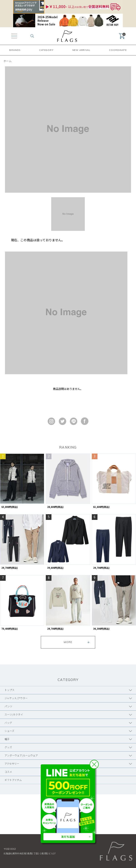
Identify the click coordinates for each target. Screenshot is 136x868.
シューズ (9, 731)
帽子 (7, 739)
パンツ (8, 706)
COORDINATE (118, 50)
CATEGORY (46, 50)
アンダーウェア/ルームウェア (21, 755)
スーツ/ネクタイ (14, 714)
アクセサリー (12, 763)
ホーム (7, 61)
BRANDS (15, 50)
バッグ (8, 723)
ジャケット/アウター (16, 698)
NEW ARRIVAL (81, 50)
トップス (10, 690)
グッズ (8, 747)
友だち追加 (68, 837)
